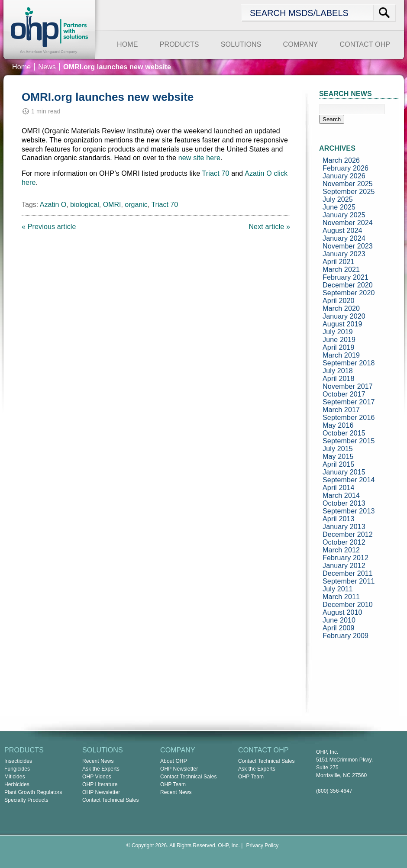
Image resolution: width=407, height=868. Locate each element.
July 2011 (338, 589)
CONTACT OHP (365, 44)
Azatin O (258, 173)
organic (136, 205)
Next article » (269, 227)
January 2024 (344, 238)
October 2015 (344, 433)
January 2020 (344, 316)
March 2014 (341, 495)
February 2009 (346, 636)
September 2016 (349, 418)
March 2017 (341, 410)
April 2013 (339, 519)
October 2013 (344, 503)
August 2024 (342, 231)
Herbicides (17, 784)
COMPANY (301, 44)
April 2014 (339, 488)
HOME (128, 44)
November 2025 (348, 184)
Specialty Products (26, 800)
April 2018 (339, 379)
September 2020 (349, 293)
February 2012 (346, 558)
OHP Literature (100, 784)
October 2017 (344, 394)
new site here (199, 158)
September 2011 (349, 581)
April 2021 (339, 262)
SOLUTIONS (241, 44)
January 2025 (344, 215)
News (47, 67)
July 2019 (338, 332)
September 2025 (349, 192)
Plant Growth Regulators (33, 792)
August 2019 (342, 324)
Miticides (15, 777)
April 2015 (339, 464)
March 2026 (341, 160)
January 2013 (344, 527)
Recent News (98, 761)
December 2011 (348, 573)
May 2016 (338, 425)
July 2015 (338, 449)
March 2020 (341, 308)
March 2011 (341, 597)
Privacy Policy (263, 845)
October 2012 (344, 542)
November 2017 (348, 386)
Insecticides (18, 761)
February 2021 (346, 277)
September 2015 (349, 441)
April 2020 (339, 301)
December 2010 (348, 605)
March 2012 (341, 550)
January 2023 (344, 254)
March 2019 (341, 355)
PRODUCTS (179, 44)
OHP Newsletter (101, 792)
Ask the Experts (101, 769)
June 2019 (339, 340)
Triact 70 (216, 173)
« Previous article (49, 227)
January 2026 (344, 176)
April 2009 (339, 628)
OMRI (112, 205)
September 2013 (349, 511)
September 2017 (349, 402)
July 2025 (338, 199)
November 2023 (348, 246)
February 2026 (346, 168)
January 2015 (344, 472)
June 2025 (339, 207)
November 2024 (348, 223)
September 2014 (349, 480)
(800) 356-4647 (334, 791)
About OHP (174, 761)
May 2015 (338, 457)
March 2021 (341, 269)
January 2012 (344, 566)
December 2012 (348, 534)
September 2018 (349, 363)
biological (85, 205)
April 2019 (339, 347)
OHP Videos (97, 777)
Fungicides (17, 769)
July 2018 (338, 371)
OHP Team (173, 784)
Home (21, 67)
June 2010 (339, 620)
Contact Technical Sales (111, 800)
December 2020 (348, 285)
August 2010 (342, 612)
